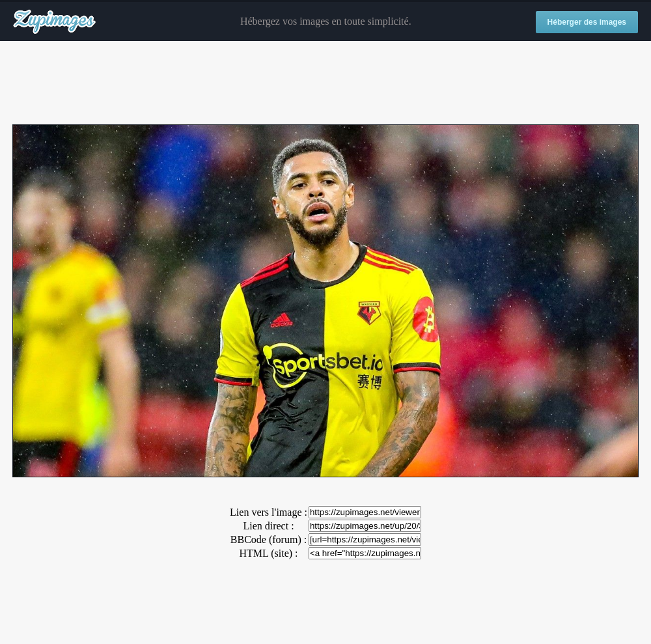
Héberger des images (587, 22)
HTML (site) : (268, 553)
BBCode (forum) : (269, 539)
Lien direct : (268, 526)
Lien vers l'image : (269, 512)
